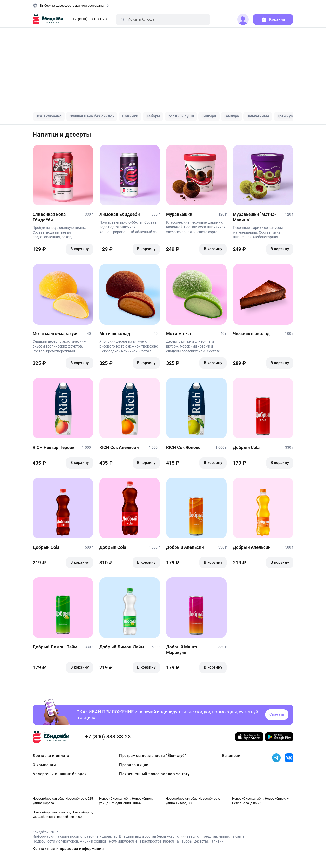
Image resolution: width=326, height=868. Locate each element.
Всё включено (49, 116)
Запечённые (258, 116)
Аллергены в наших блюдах (60, 774)
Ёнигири (209, 116)
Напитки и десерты (62, 135)
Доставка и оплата (51, 756)
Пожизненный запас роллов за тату (154, 774)
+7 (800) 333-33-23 (90, 19)
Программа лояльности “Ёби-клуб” (153, 756)
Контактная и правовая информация (68, 849)
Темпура (232, 116)
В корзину (79, 249)
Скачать (277, 714)
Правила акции (134, 765)
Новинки (130, 116)
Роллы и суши (181, 116)
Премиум (285, 116)
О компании (44, 765)
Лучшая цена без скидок (92, 116)
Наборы (153, 116)
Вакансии (231, 756)
